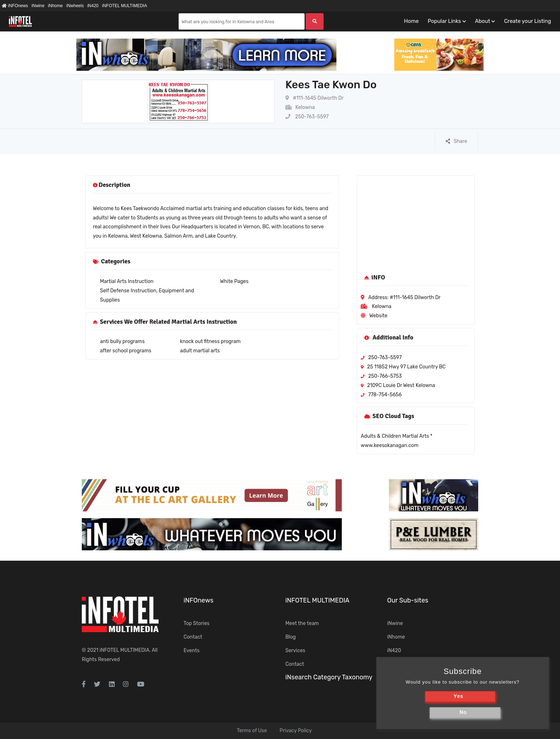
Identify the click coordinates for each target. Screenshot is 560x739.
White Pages (234, 281)
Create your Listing (527, 21)
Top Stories (196, 623)
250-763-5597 (307, 117)
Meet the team (302, 623)
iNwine (38, 6)
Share (456, 141)
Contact (193, 637)
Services (295, 651)
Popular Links (444, 21)
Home (411, 21)
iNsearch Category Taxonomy (329, 677)
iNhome (55, 6)
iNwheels (75, 6)
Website (378, 316)
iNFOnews (15, 6)
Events (192, 651)
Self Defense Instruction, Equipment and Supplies (147, 295)
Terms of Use (252, 731)
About (482, 21)
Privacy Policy (296, 731)
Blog (291, 637)
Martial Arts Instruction (127, 281)
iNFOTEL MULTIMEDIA (125, 6)
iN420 (93, 6)
